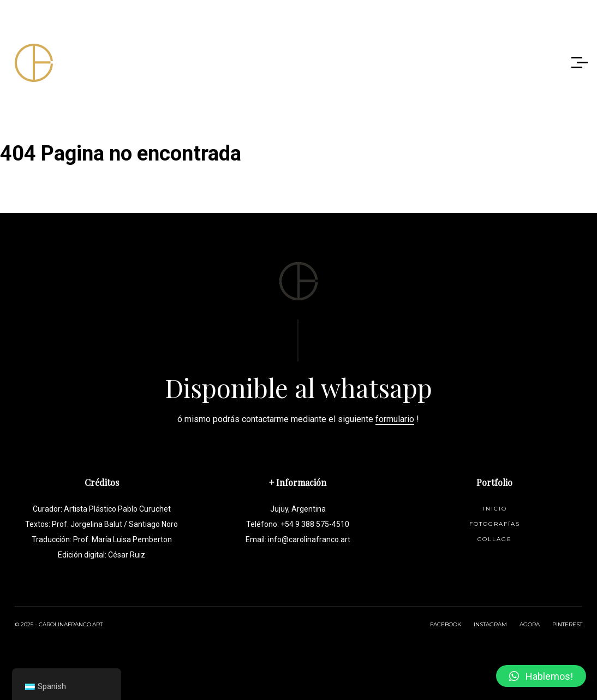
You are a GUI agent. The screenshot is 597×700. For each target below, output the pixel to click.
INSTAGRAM (490, 624)
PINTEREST (567, 624)
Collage (495, 539)
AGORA (530, 624)
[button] (541, 676)
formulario (395, 419)
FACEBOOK (446, 624)
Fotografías (495, 524)
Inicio (495, 509)
